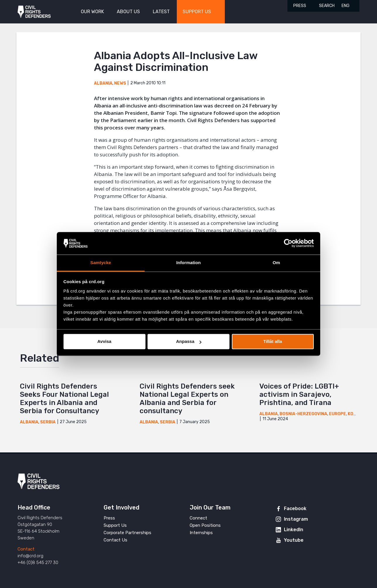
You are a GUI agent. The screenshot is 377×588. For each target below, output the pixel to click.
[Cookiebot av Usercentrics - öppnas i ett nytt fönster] (288, 243)
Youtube (294, 540)
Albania (103, 83)
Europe (337, 414)
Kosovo (356, 414)
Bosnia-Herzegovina (303, 414)
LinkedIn (294, 530)
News (120, 83)
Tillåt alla (273, 342)
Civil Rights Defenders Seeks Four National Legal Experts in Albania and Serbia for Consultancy (64, 399)
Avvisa (104, 342)
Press (300, 6)
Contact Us (115, 540)
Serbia (48, 422)
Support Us (115, 525)
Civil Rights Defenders (34, 12)
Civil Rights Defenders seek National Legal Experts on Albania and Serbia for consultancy (187, 399)
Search (327, 6)
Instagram (296, 519)
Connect (198, 518)
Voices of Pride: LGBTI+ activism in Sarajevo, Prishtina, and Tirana (299, 394)
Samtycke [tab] (101, 263)
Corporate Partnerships (127, 533)
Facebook (295, 508)
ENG (346, 6)
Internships (201, 533)
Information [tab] (188, 263)
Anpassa (189, 342)
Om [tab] (276, 263)
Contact (26, 549)
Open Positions (205, 525)
